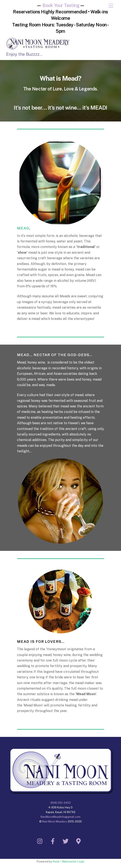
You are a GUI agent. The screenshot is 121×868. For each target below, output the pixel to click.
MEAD (23, 228)
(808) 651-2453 (60, 803)
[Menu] (111, 6)
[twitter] (66, 841)
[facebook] (54, 841)
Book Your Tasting (61, 5)
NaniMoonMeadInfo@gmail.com (60, 817)
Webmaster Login (73, 862)
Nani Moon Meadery (55, 821)
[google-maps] (79, 841)
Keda (56, 862)
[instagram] (41, 841)
